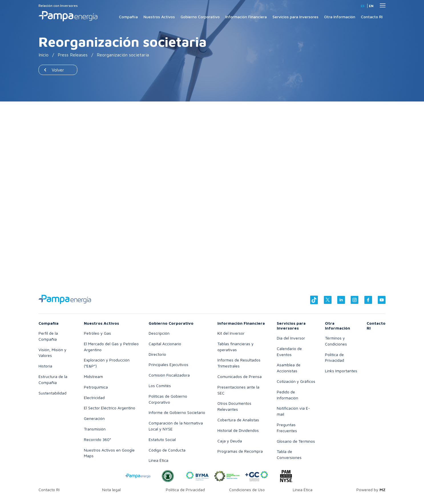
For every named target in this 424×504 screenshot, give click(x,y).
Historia (45, 366)
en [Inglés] (371, 6)
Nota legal (111, 490)
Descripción (159, 333)
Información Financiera (246, 17)
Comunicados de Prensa (240, 376)
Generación (94, 418)
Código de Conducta (167, 450)
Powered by (371, 490)
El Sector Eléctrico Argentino (110, 408)
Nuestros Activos (159, 17)
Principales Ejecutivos (168, 364)
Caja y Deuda (230, 441)
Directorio (157, 354)
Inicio (44, 55)
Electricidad (94, 398)
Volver (58, 70)
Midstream (93, 376)
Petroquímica (96, 387)
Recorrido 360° (97, 439)
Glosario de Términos (296, 441)
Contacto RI (372, 17)
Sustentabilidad (53, 393)
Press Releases (73, 55)
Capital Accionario (165, 344)
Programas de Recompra (240, 451)
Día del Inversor (291, 338)
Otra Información (340, 17)
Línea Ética (159, 460)
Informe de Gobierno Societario (177, 412)
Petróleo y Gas (97, 333)
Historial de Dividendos (238, 430)
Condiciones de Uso (247, 490)
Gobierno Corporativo (200, 17)
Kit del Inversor (231, 333)
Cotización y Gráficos (296, 381)
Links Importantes (341, 371)
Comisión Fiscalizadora (169, 375)
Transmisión (95, 429)
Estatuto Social (162, 439)
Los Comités (160, 386)
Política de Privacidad (185, 490)
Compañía (128, 17)
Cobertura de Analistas (238, 420)
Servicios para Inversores (295, 17)
